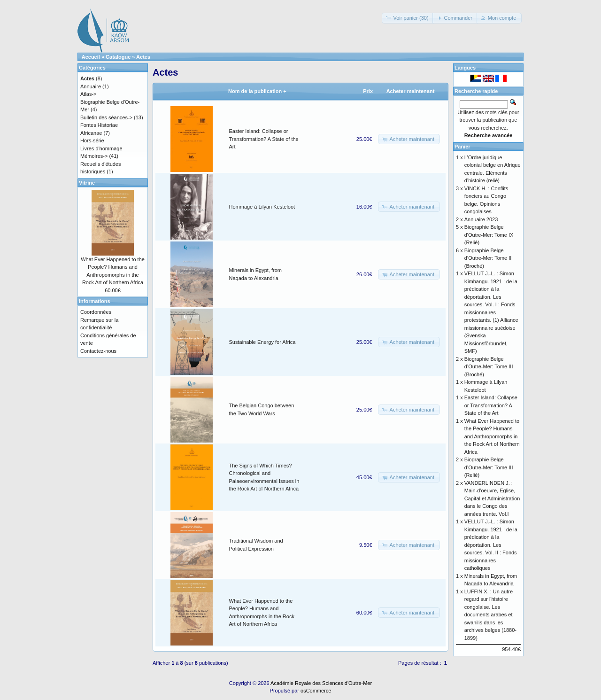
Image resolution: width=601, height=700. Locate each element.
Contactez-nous (98, 351)
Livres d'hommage (101, 148)
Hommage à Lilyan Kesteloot (262, 207)
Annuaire (91, 86)
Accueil (91, 57)
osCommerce (316, 691)
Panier (462, 147)
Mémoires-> (94, 156)
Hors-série (92, 140)
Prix (368, 91)
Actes (143, 57)
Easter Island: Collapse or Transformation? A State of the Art (264, 139)
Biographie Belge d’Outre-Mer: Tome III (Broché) (489, 367)
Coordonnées (96, 312)
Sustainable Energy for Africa (262, 342)
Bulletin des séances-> (106, 117)
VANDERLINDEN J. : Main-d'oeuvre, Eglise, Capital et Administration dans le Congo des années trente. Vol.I (492, 498)
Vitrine (87, 183)
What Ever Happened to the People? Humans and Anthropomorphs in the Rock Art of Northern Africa (492, 436)
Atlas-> (89, 94)
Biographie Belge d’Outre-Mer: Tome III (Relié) (489, 467)
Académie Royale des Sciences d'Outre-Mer (321, 683)
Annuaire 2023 (481, 219)
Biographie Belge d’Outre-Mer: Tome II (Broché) (488, 258)
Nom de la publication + (257, 91)
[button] (408, 18)
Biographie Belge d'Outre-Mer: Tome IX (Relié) (489, 235)
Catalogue (118, 57)
